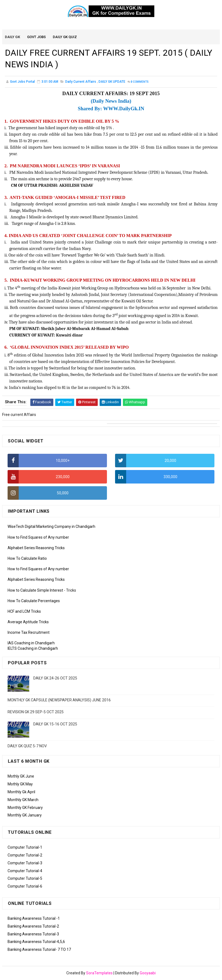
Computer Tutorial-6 (25, 886)
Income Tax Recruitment (29, 633)
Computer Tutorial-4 (25, 871)
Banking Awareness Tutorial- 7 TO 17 (39, 950)
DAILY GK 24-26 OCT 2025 (55, 678)
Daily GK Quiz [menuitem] (65, 37)
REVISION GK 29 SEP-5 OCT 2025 (36, 712)
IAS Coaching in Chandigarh (31, 643)
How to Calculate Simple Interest (35, 590)
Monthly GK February (25, 808)
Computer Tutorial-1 (25, 848)
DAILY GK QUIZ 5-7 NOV (27, 746)
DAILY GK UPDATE (112, 82)
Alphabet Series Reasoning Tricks (36, 548)
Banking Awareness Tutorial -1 (34, 919)
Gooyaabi (148, 973)
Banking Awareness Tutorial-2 (33, 926)
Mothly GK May (20, 784)
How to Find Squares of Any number (38, 537)
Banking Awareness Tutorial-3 (33, 934)
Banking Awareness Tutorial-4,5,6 (36, 942)
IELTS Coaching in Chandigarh (33, 649)
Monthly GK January (25, 815)
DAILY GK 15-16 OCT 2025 (55, 724)
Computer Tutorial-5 (25, 879)
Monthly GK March (23, 800)
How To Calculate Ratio (27, 559)
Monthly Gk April (21, 792)
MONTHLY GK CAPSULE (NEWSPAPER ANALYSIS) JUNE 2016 (59, 700)
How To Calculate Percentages (34, 601)
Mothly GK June (21, 776)
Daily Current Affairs (81, 82)
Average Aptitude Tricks (28, 622)
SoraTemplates (99, 973)
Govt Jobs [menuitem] (37, 37)
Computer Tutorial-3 (25, 863)
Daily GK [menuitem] (13, 37)
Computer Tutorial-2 (25, 855)
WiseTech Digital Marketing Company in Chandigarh (51, 527)
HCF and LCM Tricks (24, 612)
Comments (140, 82)
